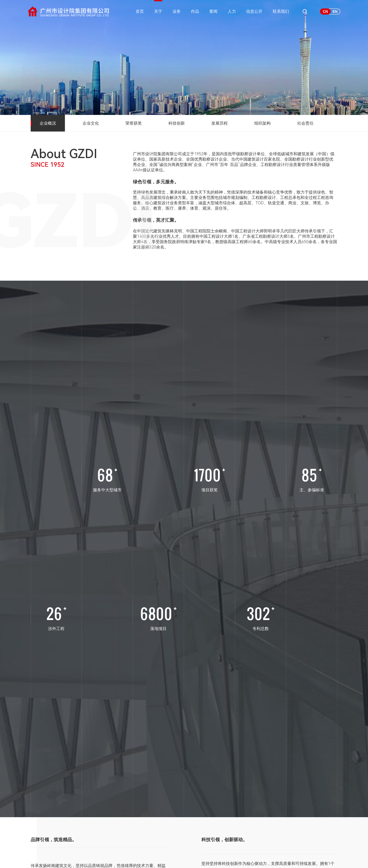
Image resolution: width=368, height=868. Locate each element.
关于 (158, 11)
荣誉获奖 (134, 123)
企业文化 (91, 123)
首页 (140, 11)
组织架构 (262, 123)
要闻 (213, 11)
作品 (195, 11)
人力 (232, 11)
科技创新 (177, 123)
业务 (177, 11)
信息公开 (254, 11)
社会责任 (305, 123)
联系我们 (281, 11)
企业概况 (48, 123)
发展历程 (220, 123)
